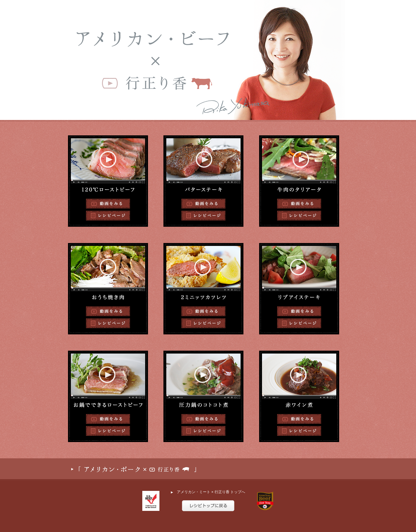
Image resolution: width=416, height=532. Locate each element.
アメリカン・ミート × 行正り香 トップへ (208, 492)
